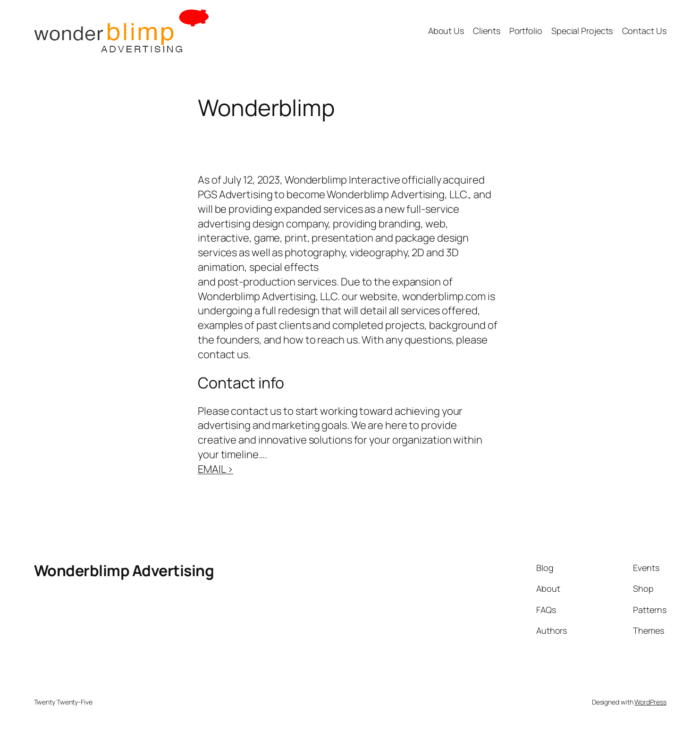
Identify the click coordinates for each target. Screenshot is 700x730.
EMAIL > (215, 469)
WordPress (650, 702)
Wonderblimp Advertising (124, 571)
